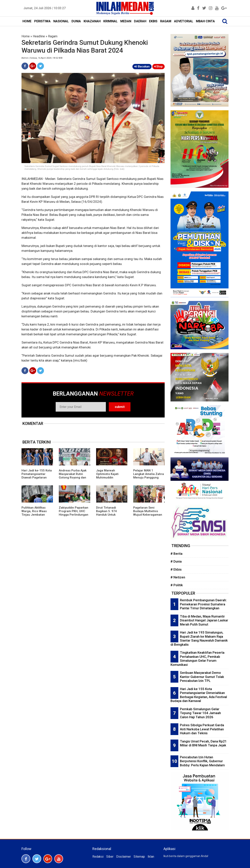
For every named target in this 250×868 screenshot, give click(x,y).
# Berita (176, 554)
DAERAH (140, 21)
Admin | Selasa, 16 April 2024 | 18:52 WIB (42, 58)
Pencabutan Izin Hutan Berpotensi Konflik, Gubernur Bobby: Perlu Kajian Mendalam (202, 761)
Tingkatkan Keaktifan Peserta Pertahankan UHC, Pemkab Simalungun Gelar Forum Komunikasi (197, 659)
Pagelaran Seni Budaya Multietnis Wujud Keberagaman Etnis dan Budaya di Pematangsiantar (148, 515)
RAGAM (166, 21)
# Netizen (178, 577)
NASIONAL (61, 21)
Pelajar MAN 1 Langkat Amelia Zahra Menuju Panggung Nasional (149, 476)
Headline (39, 36)
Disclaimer (124, 857)
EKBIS (153, 21)
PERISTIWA (42, 21)
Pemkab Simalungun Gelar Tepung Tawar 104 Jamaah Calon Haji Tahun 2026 (200, 713)
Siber (110, 857)
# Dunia (176, 561)
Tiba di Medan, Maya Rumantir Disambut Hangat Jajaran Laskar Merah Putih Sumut (204, 620)
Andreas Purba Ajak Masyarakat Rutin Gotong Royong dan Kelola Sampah (73, 476)
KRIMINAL (110, 21)
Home (26, 36)
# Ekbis (176, 569)
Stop (158, 66)
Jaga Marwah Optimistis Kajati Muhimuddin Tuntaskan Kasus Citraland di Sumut (109, 478)
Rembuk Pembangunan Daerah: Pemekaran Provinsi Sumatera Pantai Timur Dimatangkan (203, 604)
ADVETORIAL (184, 21)
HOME (27, 21)
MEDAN (126, 21)
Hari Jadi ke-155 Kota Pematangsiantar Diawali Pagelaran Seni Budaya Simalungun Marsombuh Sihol (37, 479)
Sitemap (139, 857)
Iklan (151, 857)
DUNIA (76, 21)
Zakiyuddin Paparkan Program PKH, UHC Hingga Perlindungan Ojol (74, 513)
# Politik (177, 585)
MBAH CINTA (205, 21)
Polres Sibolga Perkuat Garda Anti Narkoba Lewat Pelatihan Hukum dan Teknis (202, 729)
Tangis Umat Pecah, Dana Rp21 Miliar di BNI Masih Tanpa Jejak (203, 743)
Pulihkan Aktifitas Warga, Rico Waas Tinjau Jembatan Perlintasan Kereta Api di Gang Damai (37, 515)
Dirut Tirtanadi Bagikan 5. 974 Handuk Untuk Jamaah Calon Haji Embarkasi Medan (109, 515)
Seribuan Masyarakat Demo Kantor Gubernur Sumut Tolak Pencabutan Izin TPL (202, 677)
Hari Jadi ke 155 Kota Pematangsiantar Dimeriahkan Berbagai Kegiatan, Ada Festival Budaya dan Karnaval (199, 695)
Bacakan (142, 66)
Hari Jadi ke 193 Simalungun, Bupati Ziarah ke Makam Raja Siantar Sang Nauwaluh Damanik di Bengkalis (199, 638)
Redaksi (98, 857)
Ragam (53, 36)
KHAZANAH (92, 21)
